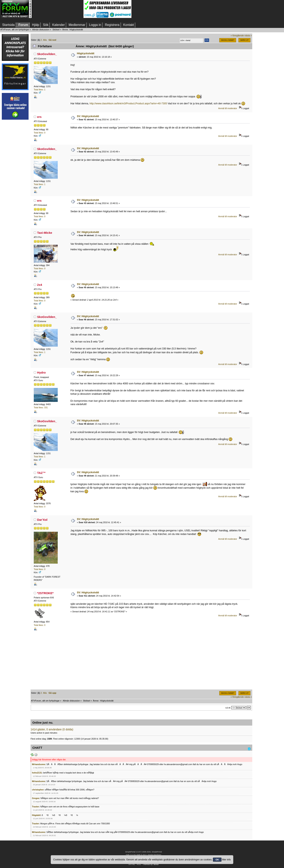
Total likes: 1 (40, 90)
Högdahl (36, 815)
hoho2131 (37, 773)
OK (217, 860)
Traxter (35, 807)
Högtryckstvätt (86, 53)
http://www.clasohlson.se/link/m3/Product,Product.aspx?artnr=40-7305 (128, 104)
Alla (45, 40)
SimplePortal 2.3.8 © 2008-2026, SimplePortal (144, 852)
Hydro (41, 372)
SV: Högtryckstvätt (88, 116)
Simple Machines (154, 855)
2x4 (40, 285)
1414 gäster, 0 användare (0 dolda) (52, 729)
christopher (38, 790)
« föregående (237, 36)
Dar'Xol (42, 520)
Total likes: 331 (41, 407)
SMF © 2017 (141, 855)
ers (39, 117)
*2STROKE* (45, 593)
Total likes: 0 (40, 133)
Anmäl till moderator (228, 108)
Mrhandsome (39, 764)
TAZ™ (41, 473)
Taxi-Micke (45, 233)
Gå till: (228, 708)
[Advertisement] (58, 9)
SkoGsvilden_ (47, 54)
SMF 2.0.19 (130, 855)
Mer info (226, 860)
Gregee (36, 798)
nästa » (248, 36)
